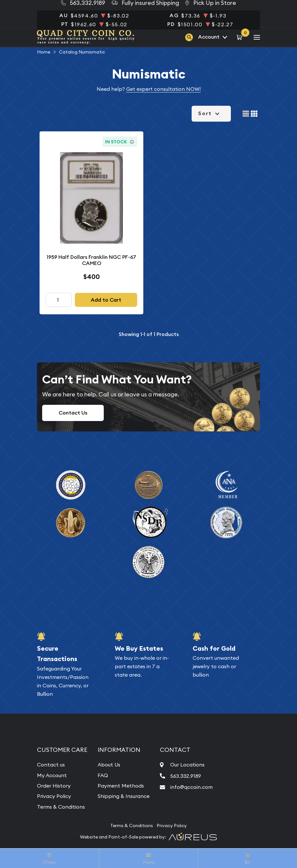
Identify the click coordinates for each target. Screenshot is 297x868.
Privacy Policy (54, 796)
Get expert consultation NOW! (163, 89)
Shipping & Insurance (124, 796)
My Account (52, 775)
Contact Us (73, 413)
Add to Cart (106, 300)
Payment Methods (121, 786)
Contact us (51, 765)
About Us (109, 765)
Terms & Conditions (61, 807)
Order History (54, 786)
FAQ (103, 775)
